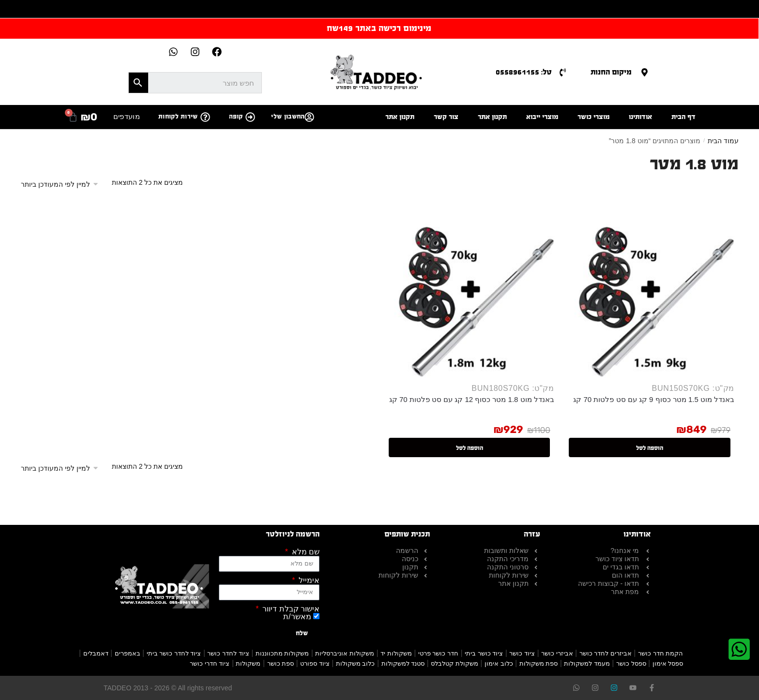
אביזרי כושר (557, 653)
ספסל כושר (631, 663)
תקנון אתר (492, 117)
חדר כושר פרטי (438, 653)
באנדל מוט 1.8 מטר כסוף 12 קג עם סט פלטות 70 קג (472, 399)
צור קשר (446, 117)
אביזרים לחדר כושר (606, 653)
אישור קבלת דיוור (290, 609)
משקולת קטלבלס (455, 663)
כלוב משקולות (356, 663)
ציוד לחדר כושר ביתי (174, 653)
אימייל (308, 581)
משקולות (248, 663)
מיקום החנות (611, 72)
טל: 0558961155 (524, 72)
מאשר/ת (297, 617)
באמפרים (128, 653)
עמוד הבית (723, 141)
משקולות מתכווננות (282, 653)
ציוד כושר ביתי (484, 653)
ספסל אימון (668, 663)
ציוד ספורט (315, 663)
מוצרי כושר (593, 117)
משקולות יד (396, 653)
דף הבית (683, 117)
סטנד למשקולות (403, 663)
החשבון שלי (288, 117)
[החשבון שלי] (309, 117)
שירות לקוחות (178, 117)
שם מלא (304, 552)
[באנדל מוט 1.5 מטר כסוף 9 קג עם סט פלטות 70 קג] (650, 293)
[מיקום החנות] (645, 72)
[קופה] (250, 117)
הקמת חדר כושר (660, 653)
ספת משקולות (539, 663)
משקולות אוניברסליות (345, 653)
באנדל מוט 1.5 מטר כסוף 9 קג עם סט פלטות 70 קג (654, 399)
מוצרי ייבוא (542, 117)
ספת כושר (281, 663)
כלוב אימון (499, 663)
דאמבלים (96, 653)
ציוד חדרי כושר (210, 663)
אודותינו (640, 117)
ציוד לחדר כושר (228, 653)
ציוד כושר (522, 653)
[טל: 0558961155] (563, 72)
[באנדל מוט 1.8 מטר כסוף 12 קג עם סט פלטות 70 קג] (470, 293)
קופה (236, 117)
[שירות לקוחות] (205, 117)
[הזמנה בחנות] (63, 184)
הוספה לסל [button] (650, 448)
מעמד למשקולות (587, 663)
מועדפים (127, 116)
